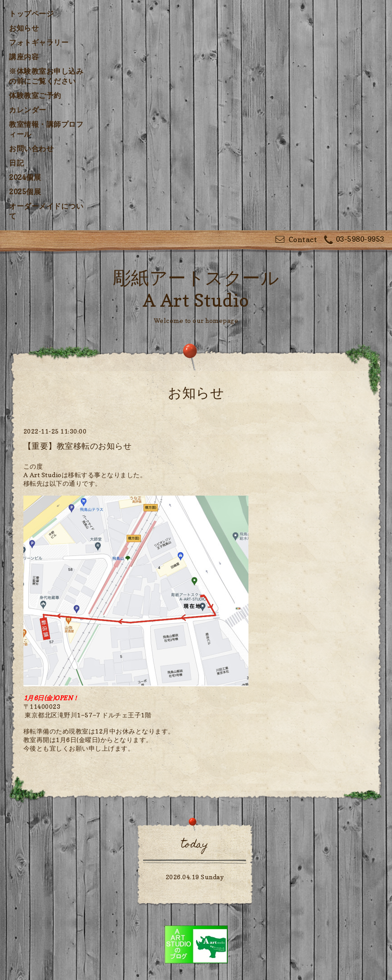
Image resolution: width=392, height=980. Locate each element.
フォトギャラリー (39, 42)
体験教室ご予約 (35, 95)
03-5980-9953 (354, 240)
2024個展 (25, 177)
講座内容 (24, 57)
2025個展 (25, 192)
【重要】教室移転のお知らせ (78, 446)
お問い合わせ (31, 148)
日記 (16, 163)
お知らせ (24, 28)
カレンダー (28, 110)
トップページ (31, 13)
